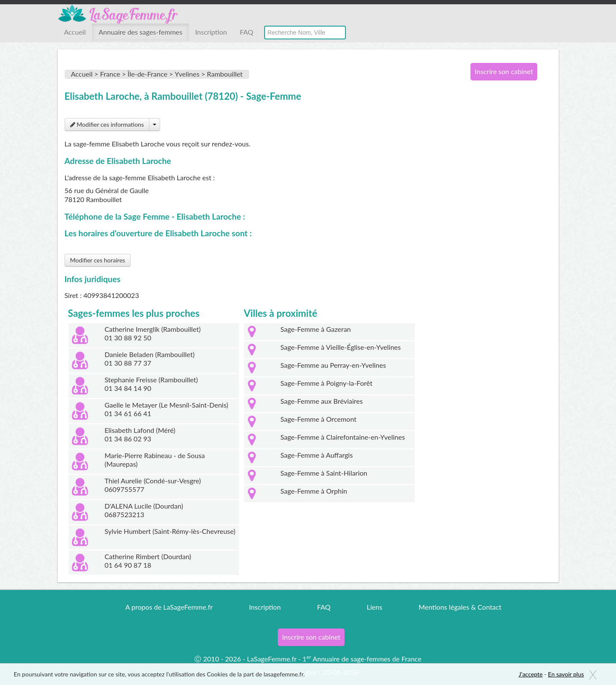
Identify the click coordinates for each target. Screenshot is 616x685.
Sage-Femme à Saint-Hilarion (324, 473)
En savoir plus (566, 674)
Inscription (211, 32)
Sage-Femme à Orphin (314, 491)
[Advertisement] (501, 226)
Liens (375, 607)
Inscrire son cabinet (504, 71)
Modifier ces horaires (98, 260)
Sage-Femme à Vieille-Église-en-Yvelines (341, 347)
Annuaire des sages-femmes (140, 32)
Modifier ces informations (107, 124)
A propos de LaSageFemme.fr (169, 607)
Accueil (75, 32)
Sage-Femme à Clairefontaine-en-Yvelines (343, 437)
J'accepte (531, 674)
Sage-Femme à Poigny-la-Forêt (326, 383)
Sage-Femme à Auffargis (317, 455)
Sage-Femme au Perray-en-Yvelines (333, 365)
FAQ (246, 32)
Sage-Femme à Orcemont (318, 419)
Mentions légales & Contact (460, 607)
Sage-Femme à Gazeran (316, 329)
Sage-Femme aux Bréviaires (321, 401)
